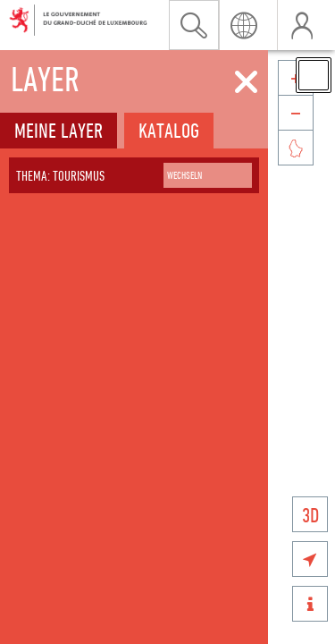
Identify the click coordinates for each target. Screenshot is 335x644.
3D (310, 515)
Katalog (169, 130)
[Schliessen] (246, 82)
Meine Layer (59, 130)
